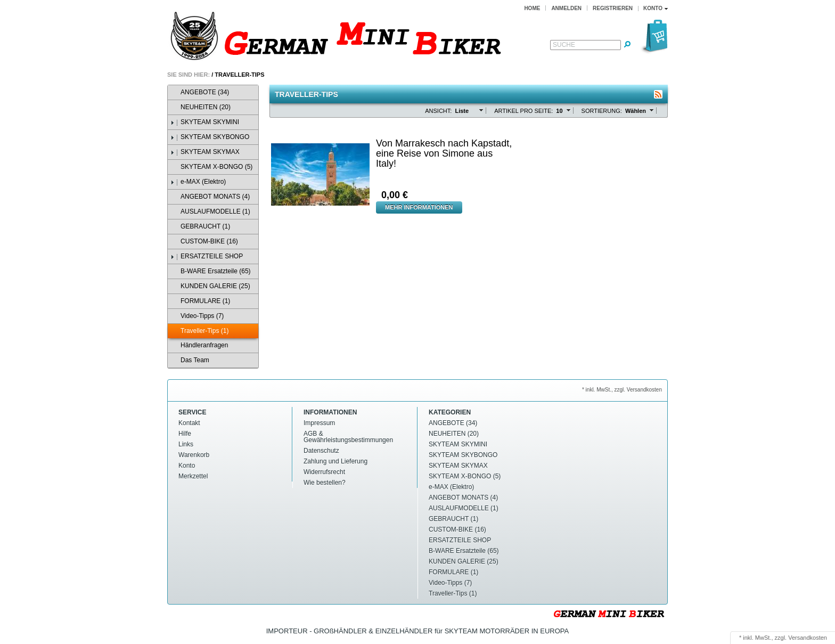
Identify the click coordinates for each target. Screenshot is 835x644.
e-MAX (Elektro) (198, 182)
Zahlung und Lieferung (335, 461)
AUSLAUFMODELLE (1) (210, 212)
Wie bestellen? (325, 483)
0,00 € (395, 195)
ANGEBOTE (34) (200, 92)
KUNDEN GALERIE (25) (210, 286)
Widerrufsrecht (324, 472)
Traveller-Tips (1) (199, 331)
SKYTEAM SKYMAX (205, 152)
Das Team (190, 360)
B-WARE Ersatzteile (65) (211, 271)
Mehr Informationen (419, 207)
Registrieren (613, 8)
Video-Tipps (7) (197, 316)
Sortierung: (602, 111)
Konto (187, 466)
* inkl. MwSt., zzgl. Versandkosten (622, 390)
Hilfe (185, 434)
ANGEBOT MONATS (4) (210, 197)
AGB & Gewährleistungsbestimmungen (348, 437)
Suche (564, 45)
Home (532, 8)
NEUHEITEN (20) (200, 107)
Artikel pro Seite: (523, 111)
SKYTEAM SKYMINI (205, 122)
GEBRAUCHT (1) (200, 227)
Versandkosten (808, 638)
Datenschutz (321, 451)
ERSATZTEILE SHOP (207, 256)
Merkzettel (193, 476)
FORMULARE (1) (200, 301)
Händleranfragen (199, 345)
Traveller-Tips (239, 75)
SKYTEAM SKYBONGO (210, 137)
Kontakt (189, 423)
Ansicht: (438, 111)
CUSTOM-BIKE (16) (204, 242)
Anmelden (566, 8)
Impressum (319, 423)
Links (186, 444)
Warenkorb (194, 455)
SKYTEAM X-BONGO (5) (211, 167)
